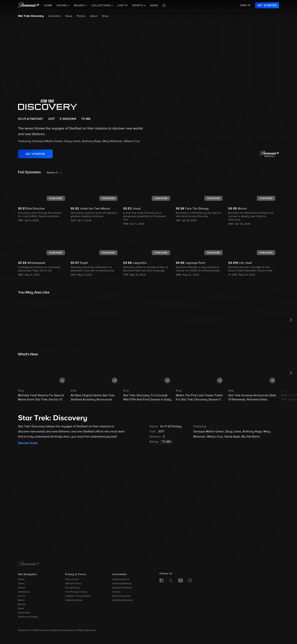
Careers (116, 592)
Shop (105, 16)
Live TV (123, 5)
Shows (21, 584)
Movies (22, 588)
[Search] (164, 5)
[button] (43, 380)
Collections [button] (101, 5)
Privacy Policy (72, 588)
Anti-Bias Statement (123, 600)
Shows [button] (62, 5)
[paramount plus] (29, 5)
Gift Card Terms (73, 584)
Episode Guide (28, 443)
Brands (22, 604)
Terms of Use (72, 579)
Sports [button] (138, 5)
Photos (81, 16)
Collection (54, 16)
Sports (21, 600)
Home (48, 5)
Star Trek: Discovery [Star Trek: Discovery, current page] (31, 16)
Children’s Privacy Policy (78, 596)
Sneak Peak (24, 613)
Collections (24, 592)
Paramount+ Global (28, 617)
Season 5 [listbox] (52, 173)
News (154, 5)
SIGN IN (245, 5)
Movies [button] (80, 5)
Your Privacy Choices (76, 592)
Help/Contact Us (121, 579)
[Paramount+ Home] (29, 564)
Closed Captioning (122, 584)
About (94, 16)
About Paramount (121, 596)
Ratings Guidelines (122, 588)
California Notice (74, 600)
